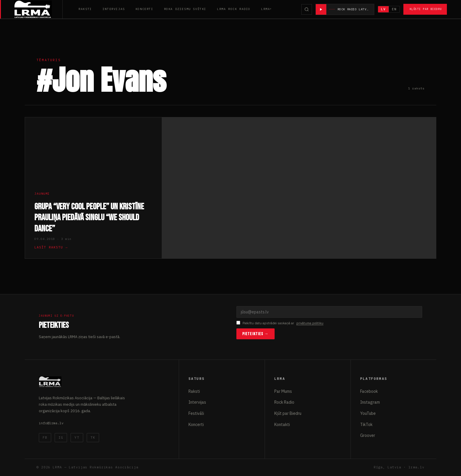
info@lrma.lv (51, 423)
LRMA (265, 9)
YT (77, 437)
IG (61, 437)
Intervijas (114, 9)
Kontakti (282, 425)
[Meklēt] (307, 9)
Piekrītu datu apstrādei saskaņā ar (280, 323)
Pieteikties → (255, 334)
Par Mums (283, 391)
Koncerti (145, 9)
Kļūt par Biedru (288, 413)
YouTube (368, 413)
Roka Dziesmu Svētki (185, 9)
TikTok (366, 425)
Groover (368, 435)
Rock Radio (284, 402)
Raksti (85, 9)
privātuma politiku (310, 323)
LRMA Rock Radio (234, 9)
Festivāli (196, 413)
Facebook (369, 391)
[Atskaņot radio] (321, 9)
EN (394, 9)
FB (45, 437)
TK (93, 437)
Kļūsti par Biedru (426, 9)
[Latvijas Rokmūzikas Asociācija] (38, 9)
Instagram (370, 402)
